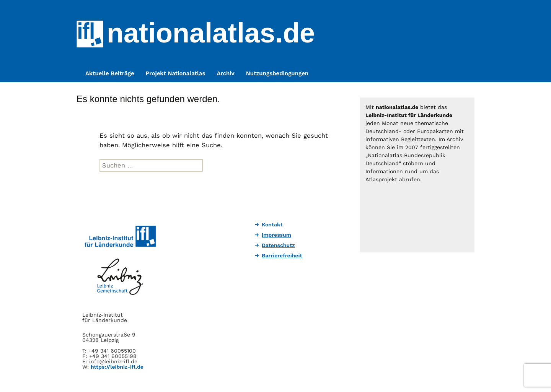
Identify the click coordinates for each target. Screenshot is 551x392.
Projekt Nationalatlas (176, 73)
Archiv (225, 73)
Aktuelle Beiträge (110, 73)
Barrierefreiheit (282, 255)
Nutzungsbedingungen (277, 73)
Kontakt (272, 224)
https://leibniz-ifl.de (117, 367)
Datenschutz (278, 245)
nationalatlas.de (211, 33)
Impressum (276, 235)
